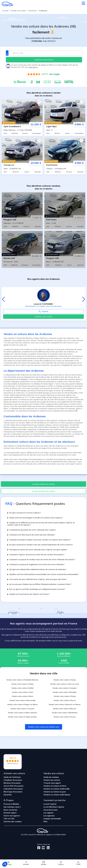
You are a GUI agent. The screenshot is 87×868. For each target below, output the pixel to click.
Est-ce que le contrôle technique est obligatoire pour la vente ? (36, 589)
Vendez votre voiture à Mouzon (65, 709)
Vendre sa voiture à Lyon (55, 792)
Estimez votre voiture (44, 317)
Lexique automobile (52, 819)
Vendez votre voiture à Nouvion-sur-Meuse (65, 704)
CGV (6, 819)
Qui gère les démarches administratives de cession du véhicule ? (37, 569)
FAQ (45, 821)
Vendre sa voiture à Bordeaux (57, 795)
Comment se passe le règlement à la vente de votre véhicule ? (36, 564)
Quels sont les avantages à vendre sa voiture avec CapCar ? (35, 518)
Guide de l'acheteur (12, 777)
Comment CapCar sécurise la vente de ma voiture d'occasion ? (36, 554)
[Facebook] (39, 848)
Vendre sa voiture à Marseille (57, 789)
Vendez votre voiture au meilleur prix (44, 727)
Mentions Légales (44, 835)
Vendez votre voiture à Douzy (65, 717)
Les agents (49, 813)
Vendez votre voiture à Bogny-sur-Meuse (22, 704)
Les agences (49, 816)
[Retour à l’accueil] (7, 4)
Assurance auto (51, 810)
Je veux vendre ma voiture (44, 484)
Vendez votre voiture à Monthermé (65, 713)
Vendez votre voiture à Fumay (65, 680)
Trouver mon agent (52, 783)
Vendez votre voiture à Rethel (22, 688)
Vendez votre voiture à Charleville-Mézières (22, 680)
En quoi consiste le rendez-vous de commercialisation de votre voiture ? (40, 545)
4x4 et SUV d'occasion (14, 786)
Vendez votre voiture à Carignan (65, 688)
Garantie (8, 795)
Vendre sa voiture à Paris (55, 786)
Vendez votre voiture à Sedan (22, 684)
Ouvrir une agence (12, 816)
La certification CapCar (54, 807)
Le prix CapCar (50, 804)
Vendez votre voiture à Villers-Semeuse (22, 713)
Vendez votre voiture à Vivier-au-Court (65, 684)
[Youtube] (43, 848)
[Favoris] (39, 102)
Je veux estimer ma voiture (43, 491)
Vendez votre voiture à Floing (65, 696)
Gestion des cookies (13, 821)
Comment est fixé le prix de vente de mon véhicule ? (31, 535)
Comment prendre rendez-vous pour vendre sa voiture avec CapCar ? (39, 540)
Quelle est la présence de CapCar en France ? (28, 594)
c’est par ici (33, 67)
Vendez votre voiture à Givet (22, 692)
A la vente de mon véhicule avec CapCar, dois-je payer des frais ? (37, 579)
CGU (12, 819)
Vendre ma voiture (52, 780)
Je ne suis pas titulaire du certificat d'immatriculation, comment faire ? (39, 584)
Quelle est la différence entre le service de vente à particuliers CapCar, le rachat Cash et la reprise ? (41, 524)
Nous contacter (11, 810)
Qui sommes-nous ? (12, 807)
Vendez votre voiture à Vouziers (22, 709)
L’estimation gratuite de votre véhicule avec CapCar (31, 530)
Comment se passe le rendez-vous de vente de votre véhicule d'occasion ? (41, 559)
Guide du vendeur (51, 777)
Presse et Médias (11, 804)
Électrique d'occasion (13, 792)
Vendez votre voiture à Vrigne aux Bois (22, 717)
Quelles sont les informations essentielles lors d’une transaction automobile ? (43, 574)
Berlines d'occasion (12, 783)
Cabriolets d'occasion (13, 789)
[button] (5, 864)
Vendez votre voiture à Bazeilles (65, 692)
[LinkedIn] (48, 848)
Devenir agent (10, 813)
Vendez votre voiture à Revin (22, 696)
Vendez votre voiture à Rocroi (65, 700)
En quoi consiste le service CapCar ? (24, 513)
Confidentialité (60, 835)
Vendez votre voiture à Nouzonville (22, 700)
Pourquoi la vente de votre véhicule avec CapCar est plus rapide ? (37, 550)
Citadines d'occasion (13, 780)
